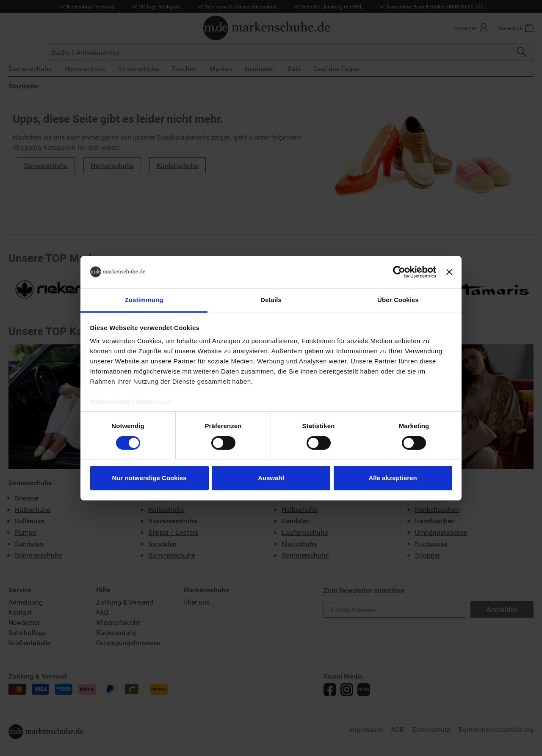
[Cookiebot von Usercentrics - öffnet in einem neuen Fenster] (399, 272)
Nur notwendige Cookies (149, 478)
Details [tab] (271, 300)
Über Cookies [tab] (398, 300)
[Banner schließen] (449, 272)
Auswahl (271, 478)
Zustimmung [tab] (144, 300)
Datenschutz (110, 402)
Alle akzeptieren (393, 478)
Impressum (154, 402)
